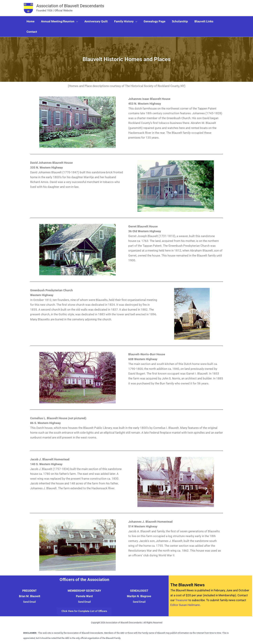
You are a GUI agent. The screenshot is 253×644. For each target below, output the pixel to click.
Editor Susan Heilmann (185, 605)
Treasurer (182, 600)
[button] (75, 21)
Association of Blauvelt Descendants (70, 6)
